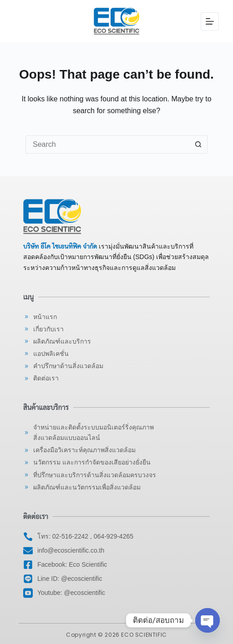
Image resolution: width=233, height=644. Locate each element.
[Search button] (198, 145)
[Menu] (210, 21)
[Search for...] (107, 145)
